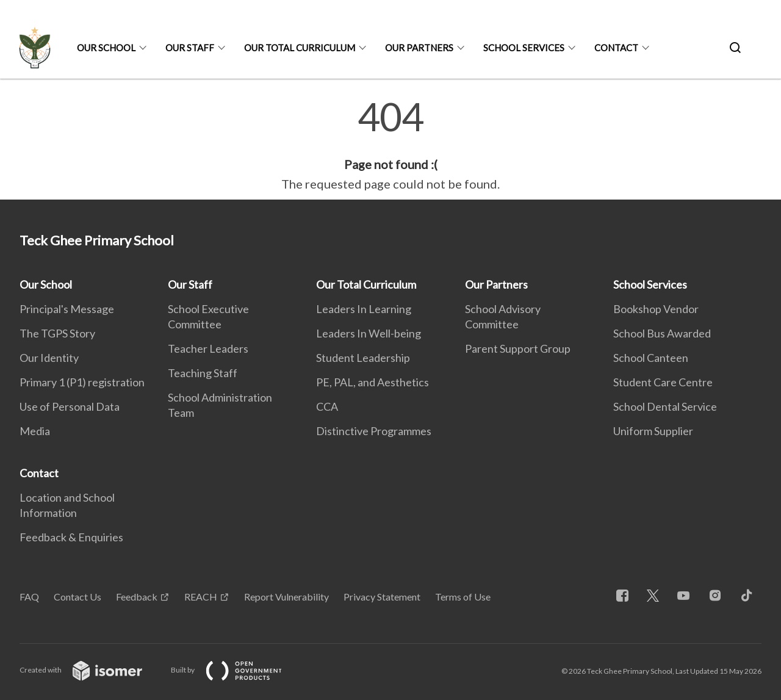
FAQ (29, 597)
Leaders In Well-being (369, 333)
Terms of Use (463, 597)
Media (35, 431)
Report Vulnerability (286, 597)
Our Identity (49, 358)
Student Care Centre (663, 382)
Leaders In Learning (364, 309)
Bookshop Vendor (656, 309)
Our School (106, 48)
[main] (390, 145)
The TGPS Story (57, 333)
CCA (327, 406)
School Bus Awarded (662, 333)
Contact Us (77, 597)
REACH (201, 597)
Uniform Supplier (653, 431)
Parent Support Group (518, 348)
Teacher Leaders (208, 348)
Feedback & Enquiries (71, 537)
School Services (524, 48)
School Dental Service (665, 406)
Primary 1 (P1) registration (82, 382)
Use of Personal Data (70, 406)
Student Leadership (363, 358)
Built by (236, 670)
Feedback (137, 597)
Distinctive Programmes (374, 431)
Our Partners (419, 48)
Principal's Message (67, 309)
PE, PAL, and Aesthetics (373, 382)
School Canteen (651, 358)
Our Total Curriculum (300, 48)
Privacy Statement (382, 597)
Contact (616, 48)
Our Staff (190, 48)
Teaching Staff (203, 373)
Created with (91, 670)
